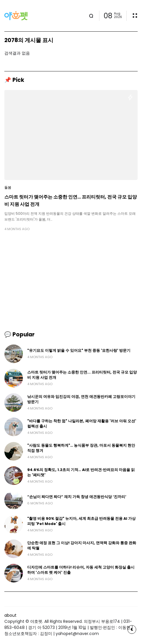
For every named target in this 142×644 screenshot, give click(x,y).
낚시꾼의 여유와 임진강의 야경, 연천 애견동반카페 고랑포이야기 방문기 (81, 399)
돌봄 (8, 187)
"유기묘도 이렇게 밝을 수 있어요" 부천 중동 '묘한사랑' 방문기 (79, 350)
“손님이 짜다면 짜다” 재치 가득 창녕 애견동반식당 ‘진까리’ (77, 497)
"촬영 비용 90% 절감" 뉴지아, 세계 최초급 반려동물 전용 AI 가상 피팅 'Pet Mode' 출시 (81, 521)
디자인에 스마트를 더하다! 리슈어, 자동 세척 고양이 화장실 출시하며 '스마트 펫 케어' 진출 (81, 570)
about (10, 615)
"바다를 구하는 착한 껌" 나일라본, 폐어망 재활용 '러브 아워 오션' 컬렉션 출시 (82, 424)
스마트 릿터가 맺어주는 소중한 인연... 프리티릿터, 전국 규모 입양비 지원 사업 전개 (71, 201)
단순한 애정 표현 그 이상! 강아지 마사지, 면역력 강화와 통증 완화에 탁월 (82, 545)
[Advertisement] (71, 281)
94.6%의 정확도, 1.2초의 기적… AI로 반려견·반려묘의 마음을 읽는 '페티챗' (81, 472)
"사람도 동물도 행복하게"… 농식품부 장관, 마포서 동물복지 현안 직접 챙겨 (81, 448)
